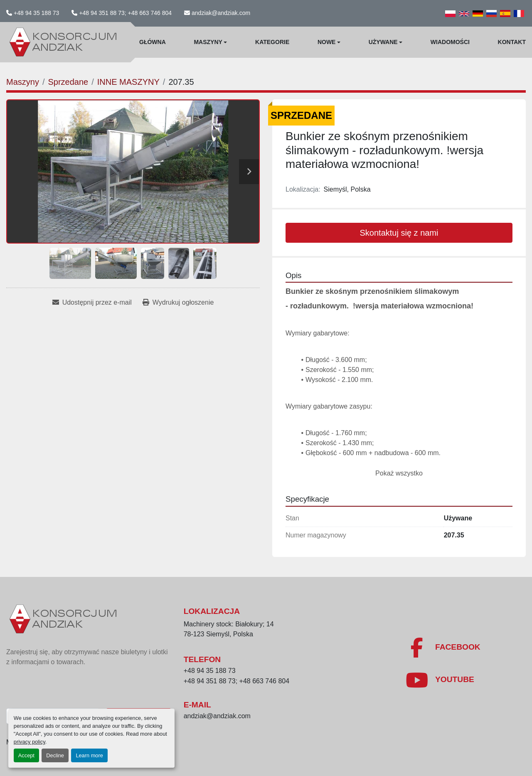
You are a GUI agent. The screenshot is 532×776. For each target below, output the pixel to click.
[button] (210, 42)
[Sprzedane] (68, 82)
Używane (383, 42)
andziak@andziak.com (221, 13)
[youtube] (440, 680)
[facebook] (443, 648)
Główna (153, 42)
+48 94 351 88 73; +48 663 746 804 (125, 13)
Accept (26, 755)
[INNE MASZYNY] (128, 82)
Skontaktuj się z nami (399, 233)
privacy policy (30, 742)
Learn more (89, 755)
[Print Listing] (178, 303)
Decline (55, 755)
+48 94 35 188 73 (36, 13)
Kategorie (272, 42)
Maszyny (208, 42)
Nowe (327, 42)
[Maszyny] (23, 82)
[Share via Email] (92, 303)
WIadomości (450, 42)
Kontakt (512, 42)
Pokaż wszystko (399, 473)
